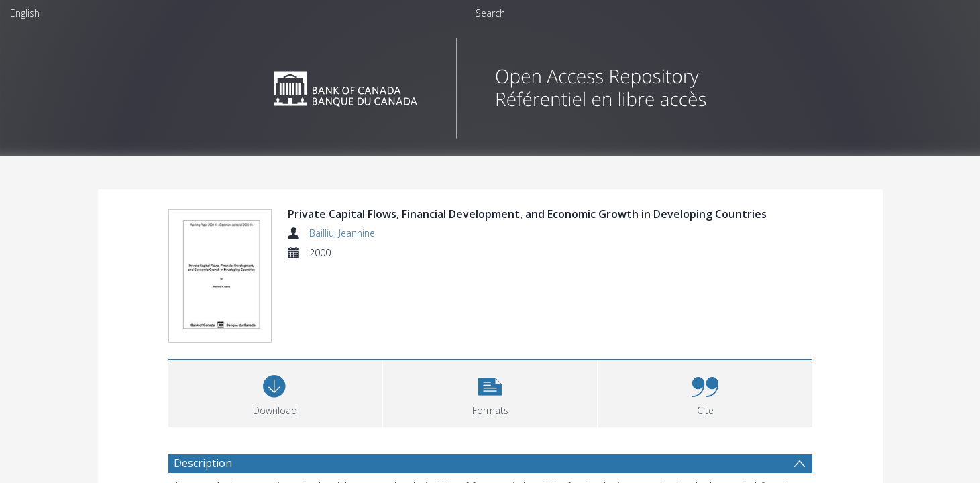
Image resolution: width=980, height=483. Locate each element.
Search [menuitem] (490, 13)
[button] (490, 394)
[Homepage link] (490, 85)
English (25, 13)
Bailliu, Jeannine (342, 233)
